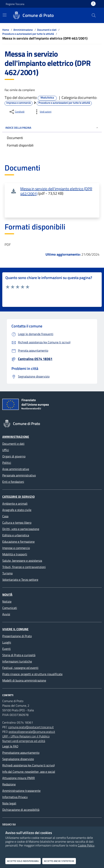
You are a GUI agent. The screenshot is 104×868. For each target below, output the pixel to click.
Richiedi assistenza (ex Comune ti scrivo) (28, 765)
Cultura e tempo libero (17, 523)
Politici (7, 463)
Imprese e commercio (16, 548)
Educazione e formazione (18, 542)
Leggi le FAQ (10, 746)
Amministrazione (23, 30)
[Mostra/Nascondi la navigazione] (5, 15)
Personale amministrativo (19, 475)
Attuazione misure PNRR (19, 778)
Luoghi (7, 642)
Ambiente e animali (15, 504)
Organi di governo (14, 456)
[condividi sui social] (17, 112)
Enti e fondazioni (13, 482)
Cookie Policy (86, 845)
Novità (7, 595)
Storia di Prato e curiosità (19, 655)
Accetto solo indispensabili (23, 861)
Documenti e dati (47, 30)
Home (6, 30)
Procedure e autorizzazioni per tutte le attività (28, 34)
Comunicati (10, 608)
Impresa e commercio (19, 103)
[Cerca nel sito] (94, 15)
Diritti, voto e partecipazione (21, 529)
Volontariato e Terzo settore (20, 580)
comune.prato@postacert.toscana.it (31, 727)
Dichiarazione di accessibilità (21, 810)
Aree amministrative (16, 469)
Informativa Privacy (15, 797)
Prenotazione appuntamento (21, 753)
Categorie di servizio (18, 497)
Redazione (9, 784)
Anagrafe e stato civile (17, 510)
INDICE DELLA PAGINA (52, 128)
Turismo (7, 573)
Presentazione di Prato (17, 636)
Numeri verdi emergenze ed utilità (24, 741)
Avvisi (6, 614)
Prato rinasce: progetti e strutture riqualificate (32, 674)
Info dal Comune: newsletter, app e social (29, 772)
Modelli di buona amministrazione (24, 680)
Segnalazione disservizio (18, 759)
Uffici (6, 450)
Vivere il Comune (15, 629)
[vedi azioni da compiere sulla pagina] (43, 112)
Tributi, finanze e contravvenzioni (24, 567)
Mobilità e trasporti (15, 554)
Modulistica (47, 98)
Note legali (9, 803)
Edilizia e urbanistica (16, 535)
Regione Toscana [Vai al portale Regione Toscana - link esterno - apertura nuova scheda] (15, 4)
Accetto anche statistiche (59, 861)
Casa (5, 516)
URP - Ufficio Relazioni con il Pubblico (26, 736)
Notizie (7, 601)
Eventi (6, 649)
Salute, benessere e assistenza (22, 561)
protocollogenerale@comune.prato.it (32, 732)
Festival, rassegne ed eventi (20, 668)
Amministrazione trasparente (21, 791)
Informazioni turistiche (17, 661)
